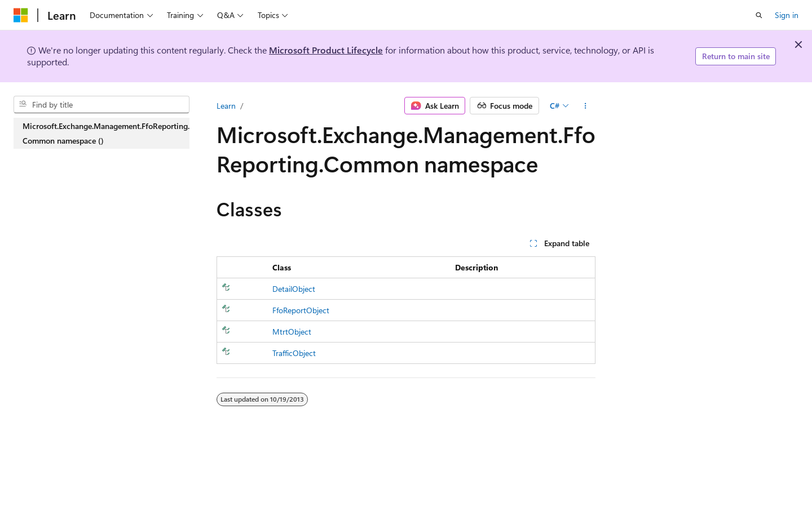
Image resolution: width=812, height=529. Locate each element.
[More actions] (586, 106)
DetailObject (294, 289)
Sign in (787, 15)
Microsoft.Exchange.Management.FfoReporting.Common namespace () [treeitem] (106, 133)
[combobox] (101, 105)
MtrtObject (292, 332)
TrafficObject (294, 353)
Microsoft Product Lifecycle (326, 50)
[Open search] (759, 15)
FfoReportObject (301, 310)
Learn (226, 106)
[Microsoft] (21, 15)
